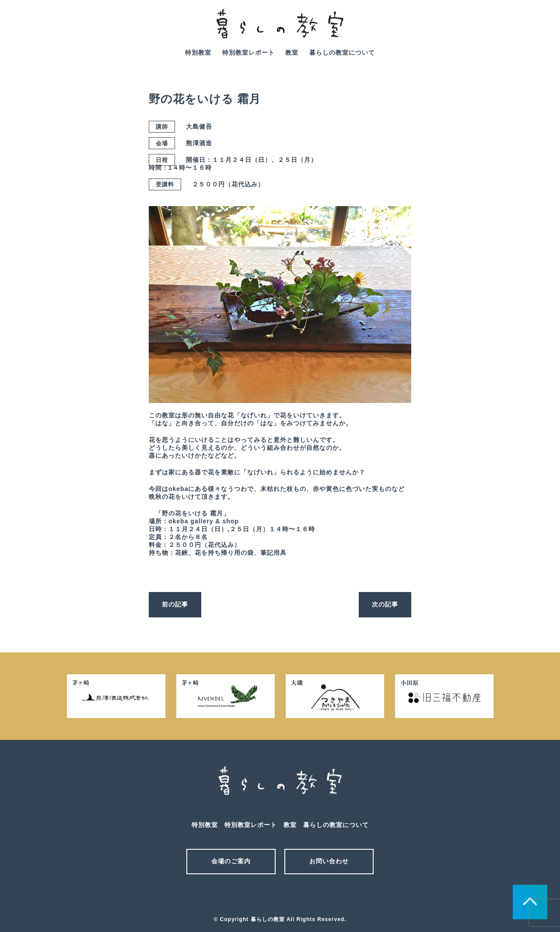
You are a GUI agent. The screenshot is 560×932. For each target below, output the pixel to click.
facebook (538, 30)
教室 (292, 53)
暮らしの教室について (342, 53)
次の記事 (385, 604)
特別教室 (198, 53)
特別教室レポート (248, 53)
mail (513, 30)
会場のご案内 (231, 861)
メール (265, 896)
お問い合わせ (329, 861)
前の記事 (175, 604)
